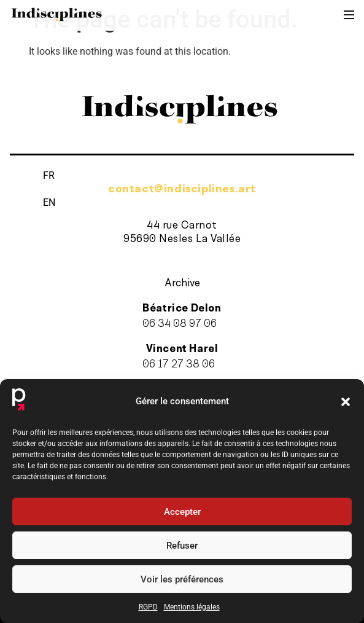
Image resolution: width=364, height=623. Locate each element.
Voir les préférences (182, 579)
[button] (346, 402)
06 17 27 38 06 (179, 368)
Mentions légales (192, 607)
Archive (182, 284)
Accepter (182, 512)
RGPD (148, 607)
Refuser (182, 546)
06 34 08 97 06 (180, 324)
